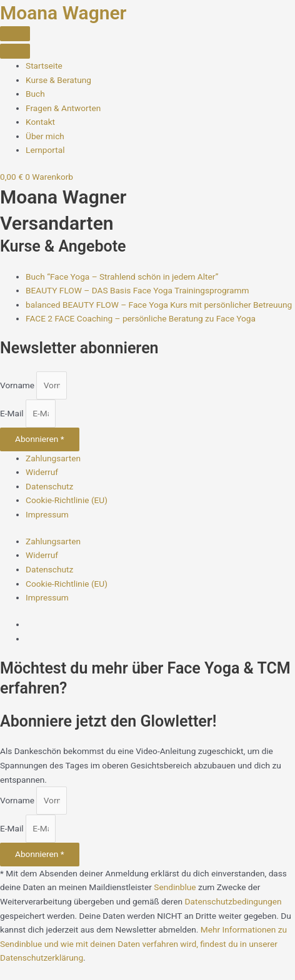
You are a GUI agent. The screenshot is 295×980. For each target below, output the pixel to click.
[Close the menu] (15, 51)
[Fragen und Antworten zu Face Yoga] (63, 108)
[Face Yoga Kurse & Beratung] (58, 80)
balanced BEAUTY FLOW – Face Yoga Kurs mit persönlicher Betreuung (159, 305)
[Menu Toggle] (15, 34)
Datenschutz (49, 486)
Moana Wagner (63, 13)
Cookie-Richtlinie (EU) (67, 500)
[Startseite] (44, 66)
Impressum (47, 514)
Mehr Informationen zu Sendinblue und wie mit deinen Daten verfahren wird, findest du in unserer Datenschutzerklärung (143, 943)
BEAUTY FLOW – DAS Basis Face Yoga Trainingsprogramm (137, 290)
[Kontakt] (40, 122)
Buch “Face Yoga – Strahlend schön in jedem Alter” (122, 277)
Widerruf (42, 472)
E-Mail (13, 413)
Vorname (18, 385)
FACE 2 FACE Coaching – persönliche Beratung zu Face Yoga (141, 318)
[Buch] (35, 94)
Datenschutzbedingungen (233, 901)
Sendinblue (175, 887)
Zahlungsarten (53, 458)
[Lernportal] (45, 150)
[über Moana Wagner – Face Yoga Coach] (45, 136)
